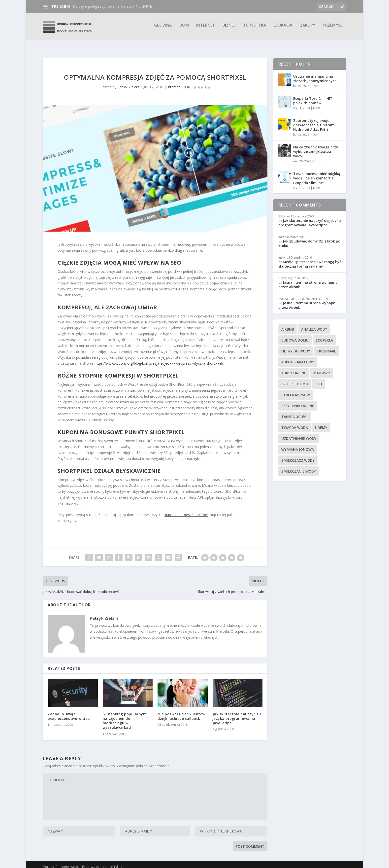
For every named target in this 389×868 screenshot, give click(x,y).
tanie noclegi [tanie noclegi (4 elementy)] (294, 412)
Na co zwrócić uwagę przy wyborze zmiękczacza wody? (316, 147)
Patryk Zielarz (128, 83)
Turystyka (255, 29)
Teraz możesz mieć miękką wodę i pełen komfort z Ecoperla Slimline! (317, 174)
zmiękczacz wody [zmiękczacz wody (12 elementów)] (298, 456)
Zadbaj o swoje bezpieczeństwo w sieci (69, 712)
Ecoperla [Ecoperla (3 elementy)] (324, 336)
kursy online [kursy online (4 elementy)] (294, 368)
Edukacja (283, 29)
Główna (163, 29)
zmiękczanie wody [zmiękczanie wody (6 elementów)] (299, 467)
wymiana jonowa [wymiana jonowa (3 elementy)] (298, 445)
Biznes (229, 29)
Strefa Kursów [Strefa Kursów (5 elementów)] (296, 390)
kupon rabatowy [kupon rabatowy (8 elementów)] (298, 358)
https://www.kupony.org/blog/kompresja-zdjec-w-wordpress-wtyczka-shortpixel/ (159, 359)
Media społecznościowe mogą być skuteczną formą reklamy (310, 260)
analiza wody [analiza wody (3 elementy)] (314, 325)
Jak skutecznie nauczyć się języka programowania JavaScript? (237, 714)
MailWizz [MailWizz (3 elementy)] (322, 368)
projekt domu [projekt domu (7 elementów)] (295, 379)
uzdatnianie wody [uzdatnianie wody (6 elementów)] (299, 434)
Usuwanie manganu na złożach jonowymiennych (315, 74)
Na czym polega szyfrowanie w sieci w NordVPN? (113, 6)
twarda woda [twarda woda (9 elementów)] (295, 423)
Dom (184, 29)
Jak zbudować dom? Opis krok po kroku (309, 239)
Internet (206, 29)
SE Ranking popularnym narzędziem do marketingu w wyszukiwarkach (125, 716)
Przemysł (333, 29)
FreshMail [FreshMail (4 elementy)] (327, 347)
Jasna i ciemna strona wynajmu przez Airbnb (308, 280)
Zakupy (308, 29)
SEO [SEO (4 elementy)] (319, 379)
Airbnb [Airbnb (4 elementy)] (288, 325)
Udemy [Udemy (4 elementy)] (321, 423)
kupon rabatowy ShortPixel (186, 510)
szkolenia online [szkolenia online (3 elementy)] (298, 401)
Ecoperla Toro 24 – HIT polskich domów (313, 96)
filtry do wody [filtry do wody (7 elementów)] (296, 347)
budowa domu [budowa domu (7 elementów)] (295, 336)
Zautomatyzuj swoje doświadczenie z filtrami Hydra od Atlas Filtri (314, 121)
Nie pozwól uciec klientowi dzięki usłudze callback (182, 712)
